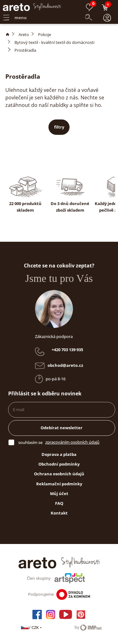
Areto (24, 34)
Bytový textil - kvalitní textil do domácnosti (54, 42)
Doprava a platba (59, 454)
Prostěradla (25, 50)
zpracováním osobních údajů (72, 442)
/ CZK (32, 627)
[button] (107, 18)
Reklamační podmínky (59, 484)
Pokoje (45, 34)
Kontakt (59, 513)
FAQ (59, 503)
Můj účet (59, 494)
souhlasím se (30, 442)
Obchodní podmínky (59, 464)
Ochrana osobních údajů (59, 474)
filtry (59, 127)
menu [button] (15, 18)
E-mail (19, 409)
